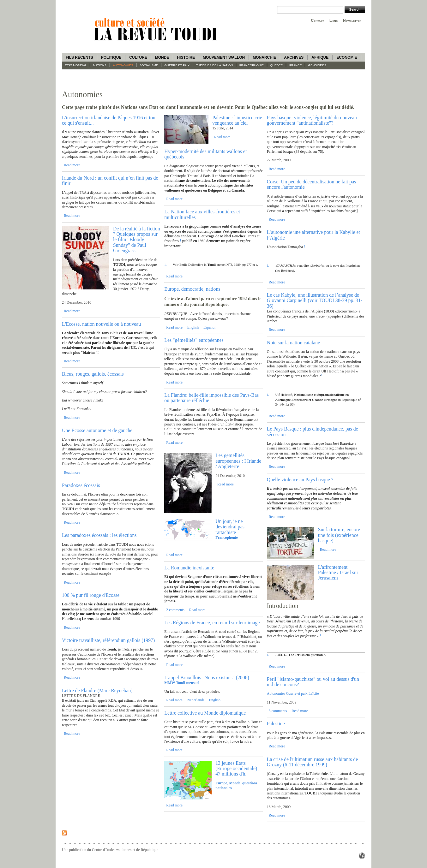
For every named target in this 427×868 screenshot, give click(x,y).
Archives (294, 57)
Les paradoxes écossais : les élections (99, 535)
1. (165, 265)
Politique (111, 57)
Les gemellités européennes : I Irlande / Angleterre (238, 461)
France (295, 65)
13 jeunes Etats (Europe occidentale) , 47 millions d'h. (238, 769)
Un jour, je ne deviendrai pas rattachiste (230, 527)
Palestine (276, 724)
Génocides (317, 65)
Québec (277, 65)
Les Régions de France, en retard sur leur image (212, 623)
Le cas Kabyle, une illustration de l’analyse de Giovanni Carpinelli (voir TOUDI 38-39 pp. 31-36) (315, 300)
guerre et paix (177, 65)
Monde (162, 57)
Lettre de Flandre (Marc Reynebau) (97, 690)
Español (209, 327)
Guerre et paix (297, 693)
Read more (72, 165)
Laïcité (314, 693)
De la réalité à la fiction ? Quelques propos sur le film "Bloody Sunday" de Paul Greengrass (137, 240)
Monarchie (264, 57)
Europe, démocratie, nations (192, 289)
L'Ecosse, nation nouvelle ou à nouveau (101, 324)
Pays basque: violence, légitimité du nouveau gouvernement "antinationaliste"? (312, 120)
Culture (138, 57)
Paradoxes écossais (81, 485)
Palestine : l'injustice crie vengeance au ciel (237, 120)
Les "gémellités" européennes (194, 340)
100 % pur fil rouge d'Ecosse (91, 595)
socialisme (149, 65)
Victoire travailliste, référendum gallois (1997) (108, 640)
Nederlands (196, 700)
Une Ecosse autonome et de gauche (97, 430)
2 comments (175, 610)
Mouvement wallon (224, 57)
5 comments (278, 711)
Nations (100, 65)
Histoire (186, 57)
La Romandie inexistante (189, 568)
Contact (318, 21)
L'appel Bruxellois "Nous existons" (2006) (207, 678)
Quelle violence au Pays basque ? (300, 480)
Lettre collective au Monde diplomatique (205, 713)
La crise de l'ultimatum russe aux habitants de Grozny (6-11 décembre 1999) (312, 762)
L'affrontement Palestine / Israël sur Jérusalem (338, 573)
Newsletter (352, 21)
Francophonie (252, 65)
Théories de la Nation (214, 65)
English (193, 327)
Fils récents (79, 57)
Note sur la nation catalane (293, 343)
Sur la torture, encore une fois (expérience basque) (339, 535)
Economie (347, 57)
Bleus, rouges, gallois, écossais (93, 374)
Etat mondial (76, 65)
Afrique (320, 57)
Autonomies (123, 65)
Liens (334, 21)
